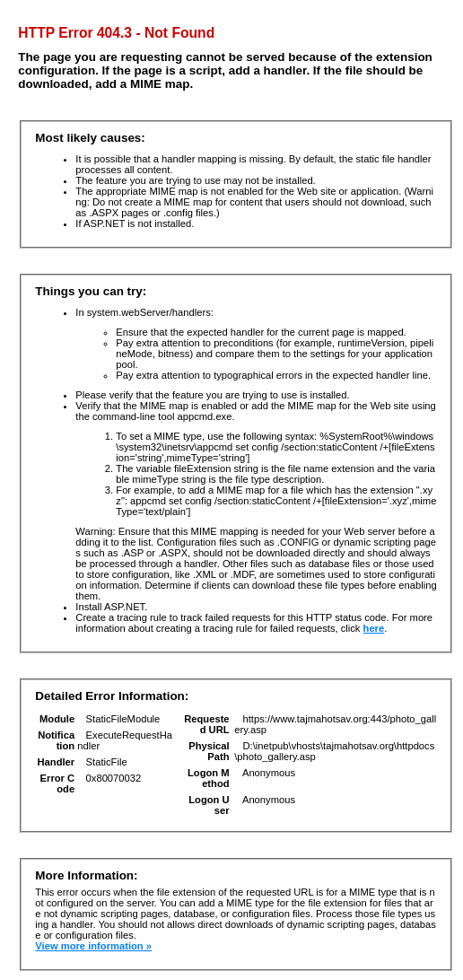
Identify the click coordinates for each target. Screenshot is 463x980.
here (374, 628)
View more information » (93, 946)
